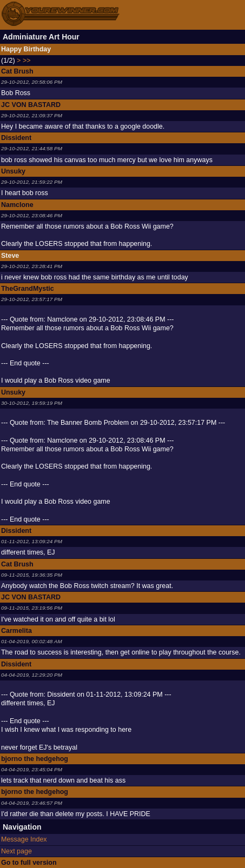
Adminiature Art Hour (41, 37)
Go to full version (29, 863)
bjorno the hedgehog (35, 759)
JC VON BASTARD (31, 105)
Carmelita (16, 631)
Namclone (17, 205)
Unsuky (13, 171)
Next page (16, 851)
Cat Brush (17, 71)
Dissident (16, 138)
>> (27, 61)
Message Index (24, 839)
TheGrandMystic (28, 289)
